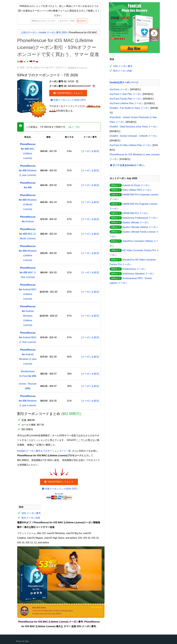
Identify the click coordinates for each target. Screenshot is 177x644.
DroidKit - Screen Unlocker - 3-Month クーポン (134, 136)
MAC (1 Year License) (28, 272)
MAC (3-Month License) (28, 234)
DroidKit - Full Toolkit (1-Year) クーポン (130, 108)
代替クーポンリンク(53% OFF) (68, 100)
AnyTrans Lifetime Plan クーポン (127, 103)
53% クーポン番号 (31, 513)
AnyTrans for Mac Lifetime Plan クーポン (131, 145)
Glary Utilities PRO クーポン (137, 190)
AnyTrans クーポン (120, 89)
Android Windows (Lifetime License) (28, 316)
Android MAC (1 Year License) (28, 337)
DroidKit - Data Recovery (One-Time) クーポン (134, 127)
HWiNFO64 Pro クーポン (136, 213)
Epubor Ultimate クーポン (136, 222)
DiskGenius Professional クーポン (140, 218)
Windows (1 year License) (28, 170)
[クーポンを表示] (90, 151)
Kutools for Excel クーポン (136, 185)
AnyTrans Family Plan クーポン (126, 99)
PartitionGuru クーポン (134, 269)
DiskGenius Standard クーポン (138, 274)
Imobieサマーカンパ (78, 67)
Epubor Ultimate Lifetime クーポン (140, 227)
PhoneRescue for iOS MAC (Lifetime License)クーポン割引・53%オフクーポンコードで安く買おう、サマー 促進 (58, 47)
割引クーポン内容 (31, 518)
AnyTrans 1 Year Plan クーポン (126, 94)
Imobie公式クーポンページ (124, 82)
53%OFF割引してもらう (68, 93)
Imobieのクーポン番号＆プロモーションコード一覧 (44, 451)
